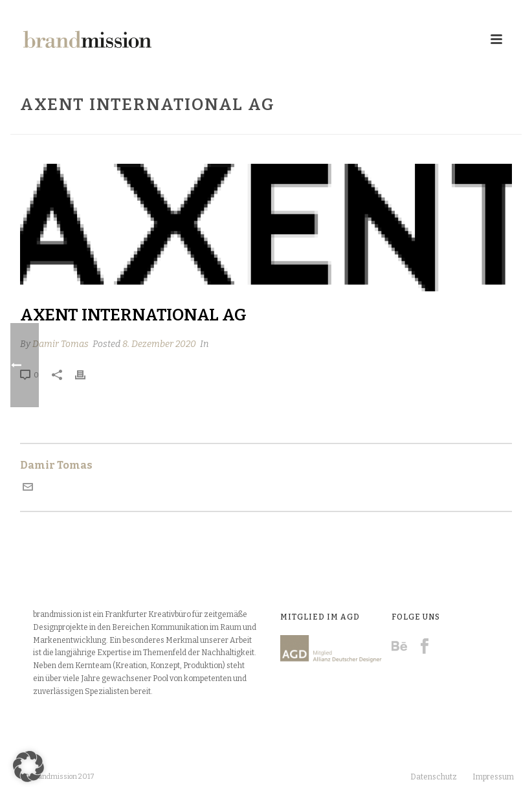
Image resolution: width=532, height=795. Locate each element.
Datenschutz (434, 777)
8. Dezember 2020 (159, 344)
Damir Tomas (61, 344)
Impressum (493, 777)
